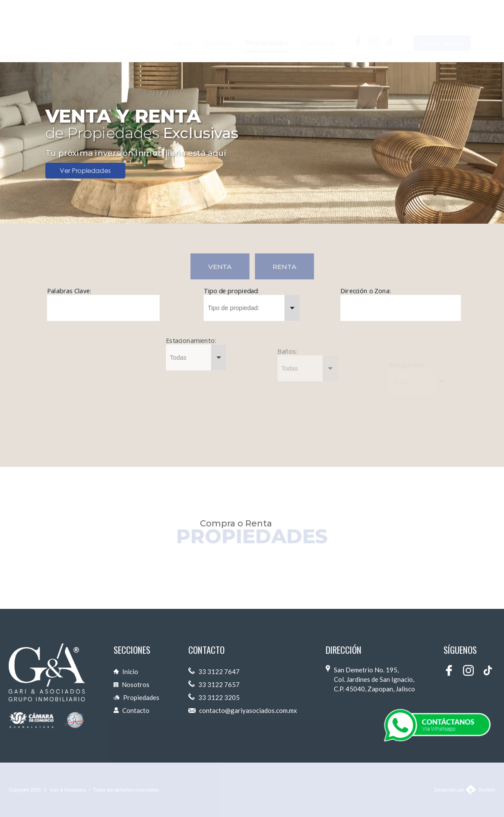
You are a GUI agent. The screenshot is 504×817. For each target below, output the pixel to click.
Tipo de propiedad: (231, 291)
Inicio (126, 671)
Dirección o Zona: (366, 293)
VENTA (220, 266)
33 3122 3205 (214, 697)
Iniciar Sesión (442, 28)
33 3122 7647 (214, 671)
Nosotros (132, 684)
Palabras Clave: (69, 291)
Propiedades (136, 697)
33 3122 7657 (214, 684)
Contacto (132, 710)
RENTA (284, 266)
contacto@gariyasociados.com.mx (243, 710)
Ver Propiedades (86, 171)
